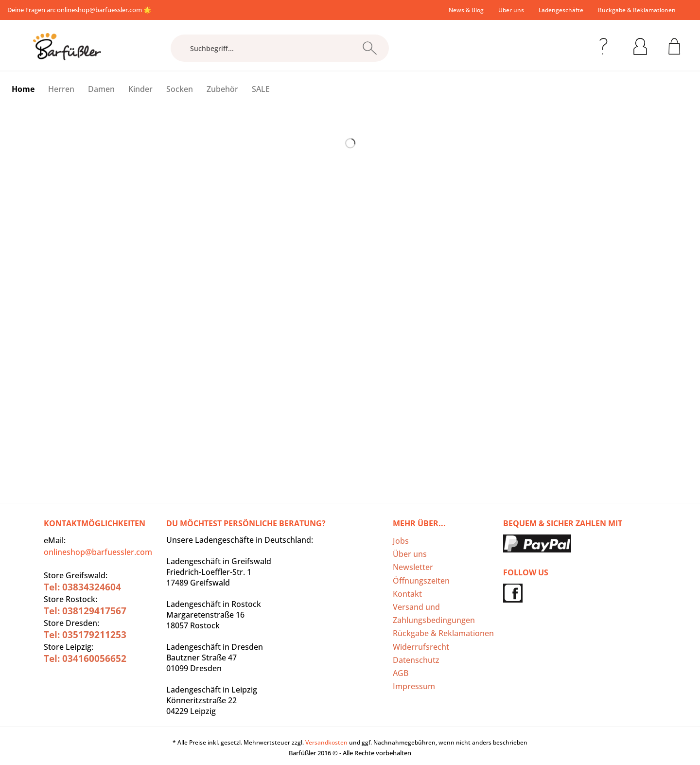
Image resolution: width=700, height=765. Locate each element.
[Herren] (61, 89)
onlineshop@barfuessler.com (99, 10)
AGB (401, 673)
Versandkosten (326, 742)
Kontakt (407, 594)
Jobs (401, 541)
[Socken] (180, 89)
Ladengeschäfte (561, 10)
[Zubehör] (222, 89)
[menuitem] (466, 10)
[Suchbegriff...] (280, 48)
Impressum (414, 686)
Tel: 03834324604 (82, 587)
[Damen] (101, 89)
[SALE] (261, 89)
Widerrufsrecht (421, 647)
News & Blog (466, 10)
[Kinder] (140, 89)
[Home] (23, 89)
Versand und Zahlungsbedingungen (434, 614)
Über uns (511, 10)
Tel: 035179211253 (85, 635)
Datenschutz (416, 660)
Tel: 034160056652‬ (85, 658)
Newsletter (413, 567)
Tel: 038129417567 (85, 611)
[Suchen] (370, 48)
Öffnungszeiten (421, 581)
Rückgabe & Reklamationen (637, 10)
